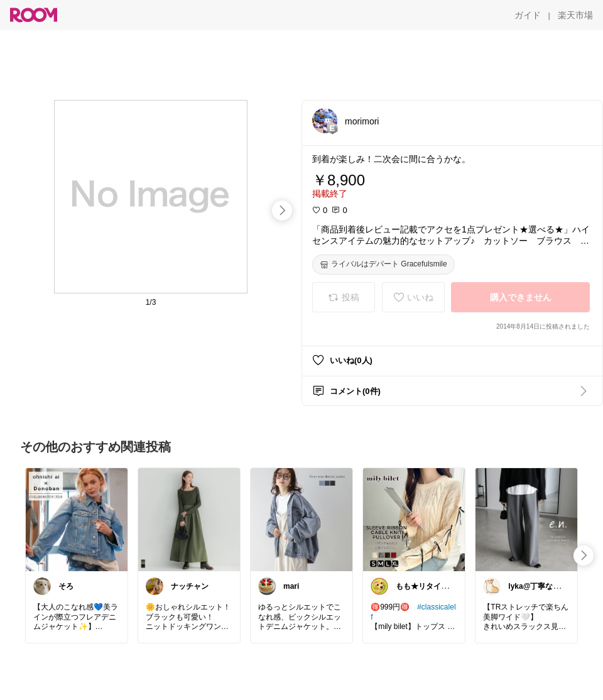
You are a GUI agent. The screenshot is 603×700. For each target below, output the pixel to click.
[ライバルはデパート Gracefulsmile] (383, 265)
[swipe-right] (282, 211)
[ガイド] (528, 15)
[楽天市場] (575, 15)
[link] (77, 519)
